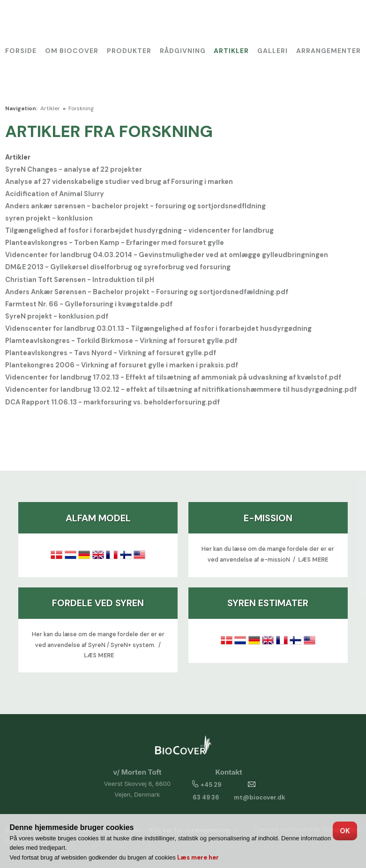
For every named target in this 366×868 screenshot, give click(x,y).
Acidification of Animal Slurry (55, 194)
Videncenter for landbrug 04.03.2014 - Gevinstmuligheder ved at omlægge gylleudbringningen (167, 255)
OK (345, 831)
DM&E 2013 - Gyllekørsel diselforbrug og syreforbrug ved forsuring (118, 267)
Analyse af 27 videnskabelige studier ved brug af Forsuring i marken (119, 182)
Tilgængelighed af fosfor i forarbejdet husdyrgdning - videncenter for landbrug (139, 230)
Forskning (81, 108)
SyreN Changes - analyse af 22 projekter (74, 169)
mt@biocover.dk (260, 797)
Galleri (273, 51)
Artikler (231, 51)
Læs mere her (198, 857)
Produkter (129, 51)
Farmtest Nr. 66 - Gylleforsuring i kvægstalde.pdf (89, 304)
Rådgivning (183, 51)
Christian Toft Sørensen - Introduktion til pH (80, 280)
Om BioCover (72, 51)
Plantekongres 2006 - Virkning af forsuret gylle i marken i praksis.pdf (122, 365)
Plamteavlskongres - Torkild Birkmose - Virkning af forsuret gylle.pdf (121, 341)
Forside (21, 51)
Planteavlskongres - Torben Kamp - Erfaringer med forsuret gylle (115, 243)
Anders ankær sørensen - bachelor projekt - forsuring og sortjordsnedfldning (135, 206)
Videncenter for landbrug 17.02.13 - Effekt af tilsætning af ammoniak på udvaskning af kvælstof (166, 377)
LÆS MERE (313, 560)
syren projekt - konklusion (49, 218)
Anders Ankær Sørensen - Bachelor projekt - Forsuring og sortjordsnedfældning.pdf (147, 292)
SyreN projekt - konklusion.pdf (57, 316)
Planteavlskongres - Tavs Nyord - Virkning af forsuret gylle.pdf (111, 353)
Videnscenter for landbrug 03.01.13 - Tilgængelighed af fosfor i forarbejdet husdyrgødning (158, 328)
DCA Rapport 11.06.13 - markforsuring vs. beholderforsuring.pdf (112, 402)
